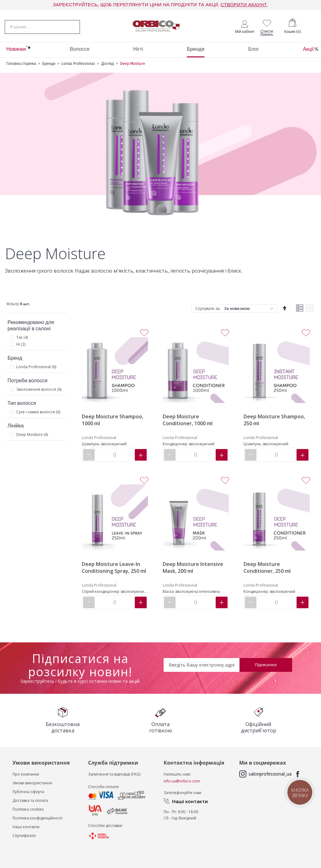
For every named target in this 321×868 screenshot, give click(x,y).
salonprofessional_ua (270, 774)
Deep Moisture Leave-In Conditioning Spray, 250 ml (114, 567)
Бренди (49, 64)
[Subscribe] (266, 665)
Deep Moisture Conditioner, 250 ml (267, 567)
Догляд (108, 64)
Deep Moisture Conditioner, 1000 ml (188, 420)
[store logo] (156, 26)
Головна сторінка (21, 64)
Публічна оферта (28, 792)
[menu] (160, 50)
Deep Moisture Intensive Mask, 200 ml (193, 567)
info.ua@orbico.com (182, 781)
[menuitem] (16, 50)
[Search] (76, 26)
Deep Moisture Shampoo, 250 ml (274, 420)
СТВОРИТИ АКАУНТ (244, 5)
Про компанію (26, 774)
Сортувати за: (208, 309)
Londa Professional (78, 64)
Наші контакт (25, 827)
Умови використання (32, 783)
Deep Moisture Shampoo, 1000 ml (113, 420)
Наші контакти (190, 801)
